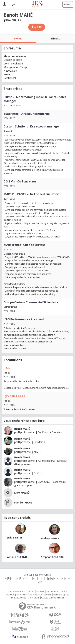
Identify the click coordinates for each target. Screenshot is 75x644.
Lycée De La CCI (14, 396)
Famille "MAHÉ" (24, 503)
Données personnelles (17, 595)
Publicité (40, 592)
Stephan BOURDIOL (53, 557)
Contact (31, 592)
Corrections (34, 598)
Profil (18, 38)
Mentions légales (61, 595)
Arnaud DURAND (17, 557)
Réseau (56, 38)
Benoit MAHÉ (22, 429)
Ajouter (38, 27)
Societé (64, 592)
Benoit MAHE (22, 470)
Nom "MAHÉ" (22, 493)
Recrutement (52, 592)
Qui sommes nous (16, 592)
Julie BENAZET (16, 537)
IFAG (7, 368)
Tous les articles (18, 598)
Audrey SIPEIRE (50, 538)
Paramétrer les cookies (40, 595)
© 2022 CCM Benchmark (53, 598)
